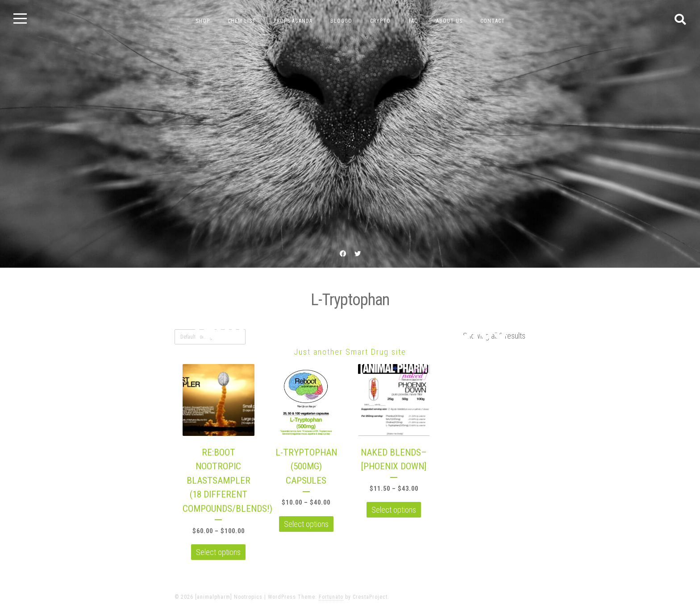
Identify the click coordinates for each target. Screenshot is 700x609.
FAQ (413, 21)
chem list (242, 21)
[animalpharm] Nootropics (350, 328)
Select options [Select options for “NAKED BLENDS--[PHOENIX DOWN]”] (394, 510)
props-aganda (293, 21)
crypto (380, 21)
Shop (203, 21)
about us (449, 21)
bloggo (341, 21)
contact (493, 21)
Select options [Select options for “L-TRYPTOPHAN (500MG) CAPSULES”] (306, 524)
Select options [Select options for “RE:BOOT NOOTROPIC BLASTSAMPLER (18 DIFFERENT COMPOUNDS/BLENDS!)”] (218, 552)
